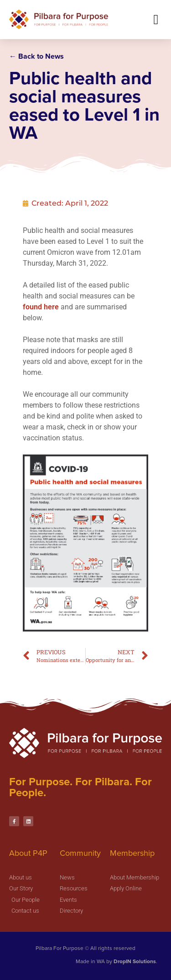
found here (49, 329)
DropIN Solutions (135, 961)
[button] (156, 19)
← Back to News (36, 56)
